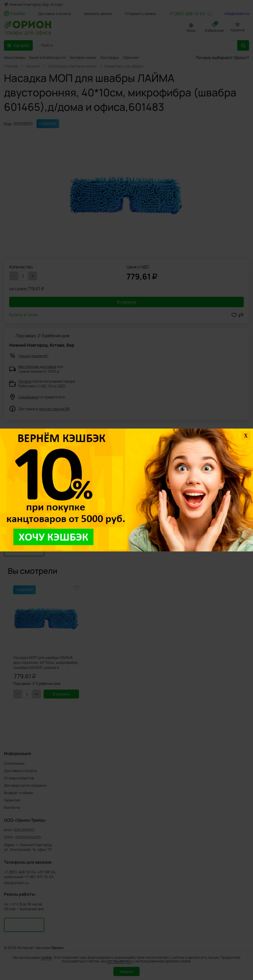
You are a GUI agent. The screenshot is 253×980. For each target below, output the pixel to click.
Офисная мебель (138, 57)
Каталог (33, 66)
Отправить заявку (141, 14)
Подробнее (15, 459)
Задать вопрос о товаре (28, 523)
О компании (14, 763)
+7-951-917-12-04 (39, 877)
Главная (11, 66)
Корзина (238, 30)
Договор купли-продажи (25, 785)
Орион (57, 948)
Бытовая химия (83, 57)
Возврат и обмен (19, 793)
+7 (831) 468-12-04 (187, 14)
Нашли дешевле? (33, 356)
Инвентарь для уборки (124, 66)
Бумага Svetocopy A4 (48, 57)
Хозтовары (110, 57)
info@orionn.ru (237, 14)
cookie (46, 957)
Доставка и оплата (54, 14)
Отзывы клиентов (19, 778)
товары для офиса (28, 32)
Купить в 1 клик (24, 315)
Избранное (214, 27)
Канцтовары (15, 57)
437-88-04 (46, 872)
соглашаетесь (119, 961)
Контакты (12, 807)
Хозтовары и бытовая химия (72, 66)
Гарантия (12, 800)
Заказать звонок (98, 14)
